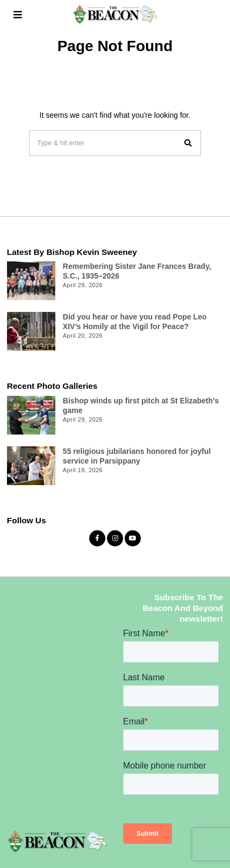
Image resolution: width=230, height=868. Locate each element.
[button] (188, 143)
